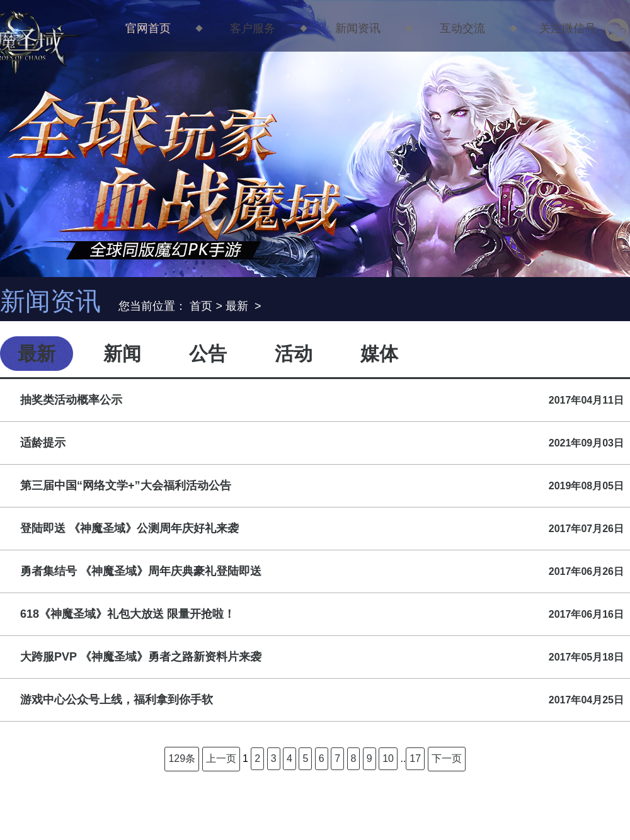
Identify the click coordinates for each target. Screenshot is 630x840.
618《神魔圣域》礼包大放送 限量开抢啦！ (322, 614)
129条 (182, 758)
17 (415, 758)
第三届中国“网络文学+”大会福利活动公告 (322, 486)
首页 (201, 306)
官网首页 (148, 28)
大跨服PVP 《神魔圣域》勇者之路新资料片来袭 (322, 657)
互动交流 (462, 28)
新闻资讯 (358, 28)
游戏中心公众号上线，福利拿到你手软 (322, 700)
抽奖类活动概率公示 (322, 400)
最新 (237, 306)
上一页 (221, 758)
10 (388, 758)
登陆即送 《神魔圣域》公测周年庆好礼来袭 (322, 529)
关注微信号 (577, 28)
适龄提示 (322, 443)
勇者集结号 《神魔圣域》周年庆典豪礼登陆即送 (322, 571)
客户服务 (253, 28)
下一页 (447, 758)
